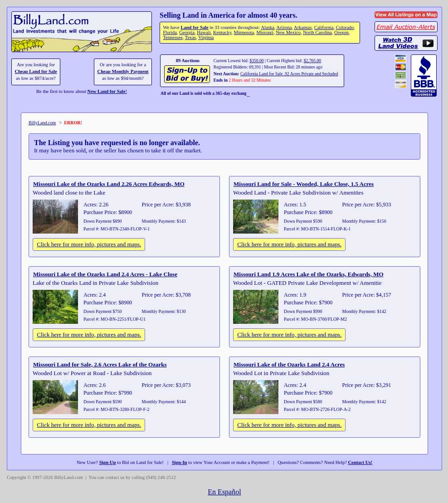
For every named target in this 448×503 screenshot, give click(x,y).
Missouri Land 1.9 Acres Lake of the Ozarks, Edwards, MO (309, 274)
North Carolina (317, 32)
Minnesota (244, 32)
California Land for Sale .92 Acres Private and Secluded (289, 74)
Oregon (341, 32)
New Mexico (288, 32)
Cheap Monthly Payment (123, 71)
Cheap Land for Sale (36, 71)
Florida (170, 32)
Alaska (267, 27)
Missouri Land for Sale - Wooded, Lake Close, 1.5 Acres (304, 184)
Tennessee (173, 37)
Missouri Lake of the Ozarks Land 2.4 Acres (289, 364)
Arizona (284, 27)
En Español (224, 492)
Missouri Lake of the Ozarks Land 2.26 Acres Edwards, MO (109, 184)
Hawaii (204, 32)
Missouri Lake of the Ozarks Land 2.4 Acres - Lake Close (105, 274)
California (324, 27)
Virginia (206, 37)
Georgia (187, 32)
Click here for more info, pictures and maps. (89, 244)
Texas (190, 37)
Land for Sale (194, 27)
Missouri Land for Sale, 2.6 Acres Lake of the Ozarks (100, 364)
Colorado (345, 27)
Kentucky (222, 32)
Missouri (265, 32)
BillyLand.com (42, 123)
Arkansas (303, 27)
